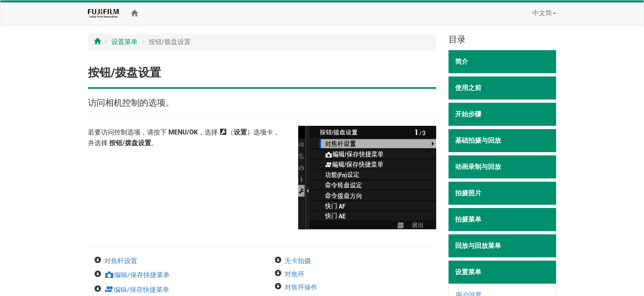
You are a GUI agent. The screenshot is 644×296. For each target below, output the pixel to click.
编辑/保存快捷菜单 (137, 275)
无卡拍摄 (298, 261)
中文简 (544, 13)
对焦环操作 (301, 287)
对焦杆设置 (121, 261)
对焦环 (294, 274)
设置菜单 (124, 42)
